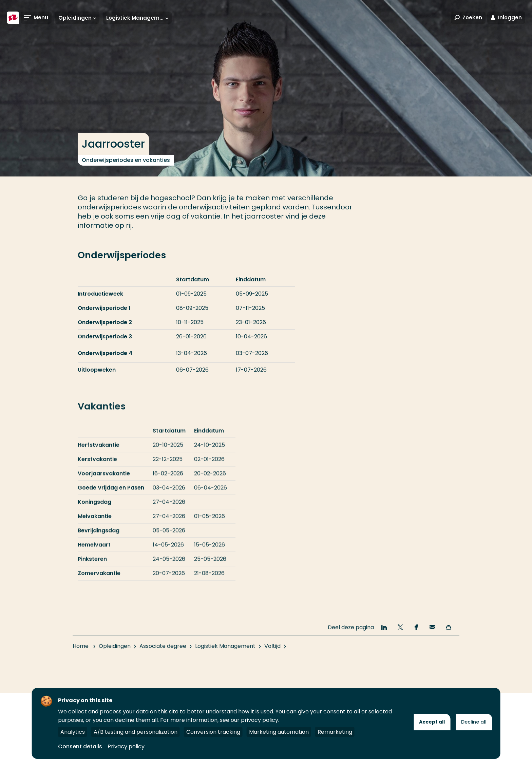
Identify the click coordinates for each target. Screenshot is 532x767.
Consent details (80, 746)
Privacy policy (126, 746)
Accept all (432, 722)
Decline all (474, 722)
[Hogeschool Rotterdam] (13, 18)
